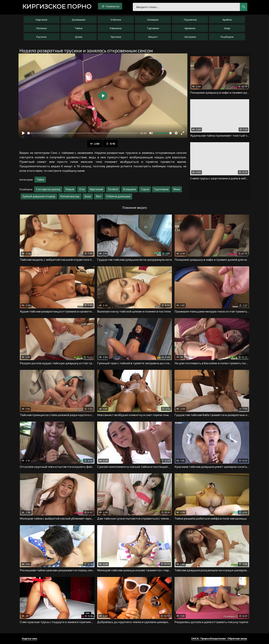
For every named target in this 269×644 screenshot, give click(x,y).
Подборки (227, 37)
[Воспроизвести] (23, 133)
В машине (130, 189)
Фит (99, 196)
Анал (88, 196)
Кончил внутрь (70, 196)
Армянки (190, 28)
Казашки (153, 20)
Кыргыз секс (30, 639)
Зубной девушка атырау (39, 196)
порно (57, 7)
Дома (79, 37)
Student (113, 189)
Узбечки (116, 20)
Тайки (79, 28)
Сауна (145, 189)
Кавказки (116, 28)
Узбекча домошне (118, 196)
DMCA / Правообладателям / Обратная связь (219, 639)
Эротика (116, 37)
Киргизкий (96, 189)
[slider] (83, 133)
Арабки (227, 20)
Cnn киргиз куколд (48, 189)
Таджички (190, 20)
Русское (41, 37)
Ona (82, 189)
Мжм (177, 189)
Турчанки (153, 28)
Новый (70, 189)
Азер (227, 28)
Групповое (161, 189)
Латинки (41, 28)
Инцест (153, 37)
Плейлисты (110, 6)
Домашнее (79, 20)
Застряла (190, 37)
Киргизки (41, 20)
